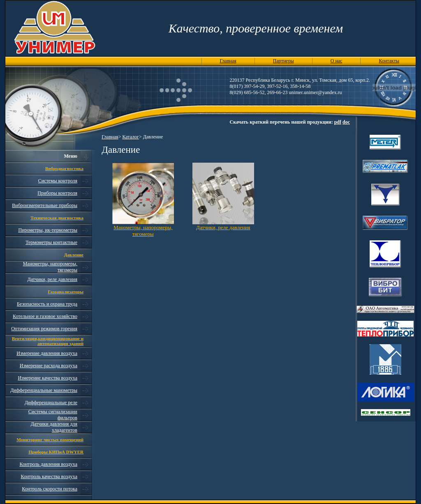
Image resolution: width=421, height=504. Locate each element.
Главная (228, 61)
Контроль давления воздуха (48, 464)
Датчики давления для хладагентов (54, 427)
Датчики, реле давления (52, 279)
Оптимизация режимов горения (44, 329)
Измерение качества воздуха (47, 378)
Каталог (131, 137)
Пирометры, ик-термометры (48, 230)
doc (346, 122)
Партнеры (283, 61)
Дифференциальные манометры (44, 390)
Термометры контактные (51, 242)
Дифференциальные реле (51, 403)
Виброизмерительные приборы (45, 205)
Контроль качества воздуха (49, 476)
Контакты (389, 61)
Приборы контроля (57, 193)
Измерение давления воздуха (47, 353)
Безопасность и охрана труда (47, 304)
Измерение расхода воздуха (49, 366)
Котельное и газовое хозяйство (45, 316)
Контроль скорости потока (50, 489)
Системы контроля (58, 181)
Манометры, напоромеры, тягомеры (143, 231)
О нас (337, 61)
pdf (338, 122)
